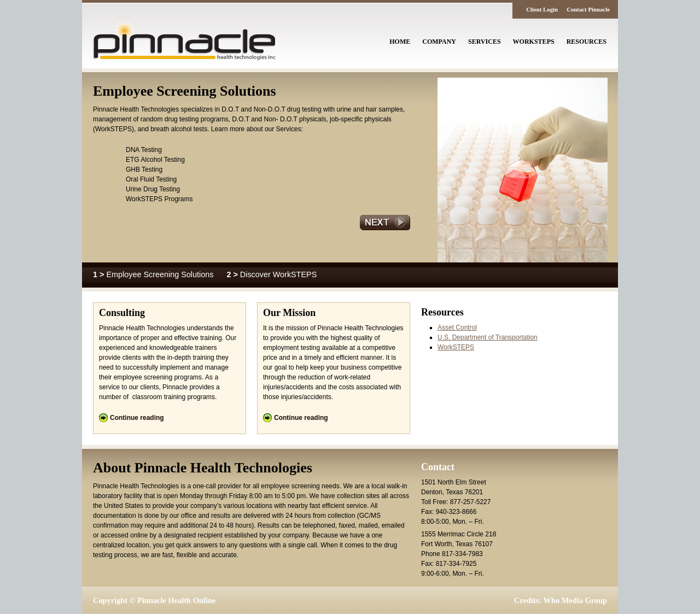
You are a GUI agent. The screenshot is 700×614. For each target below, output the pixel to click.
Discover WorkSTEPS (272, 274)
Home (400, 42)
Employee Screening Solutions (154, 274)
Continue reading (137, 418)
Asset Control (457, 328)
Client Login (542, 9)
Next (385, 223)
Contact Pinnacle (588, 9)
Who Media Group (575, 600)
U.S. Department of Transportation (488, 337)
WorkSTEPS (456, 347)
